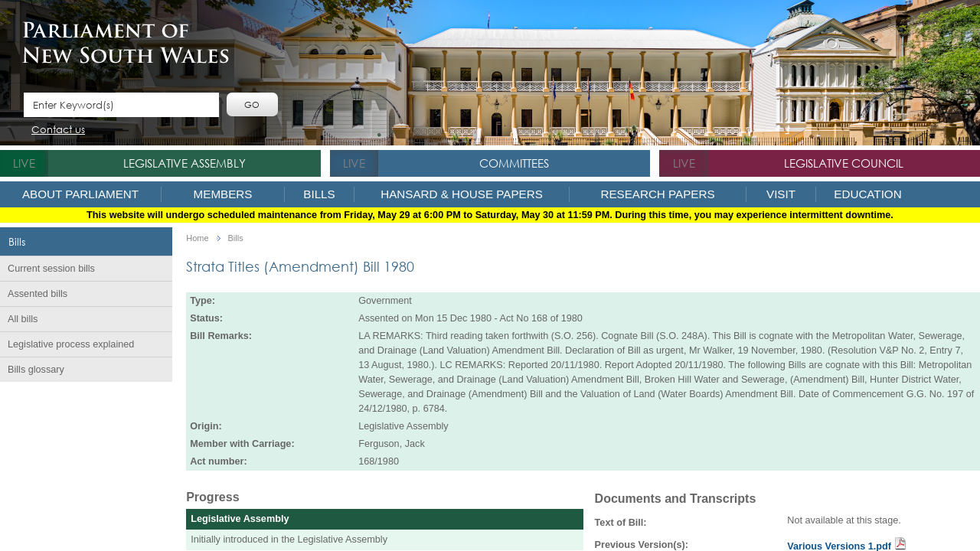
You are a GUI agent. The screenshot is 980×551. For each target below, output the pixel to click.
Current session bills (51, 269)
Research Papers (657, 194)
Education (867, 194)
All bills (23, 319)
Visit (781, 194)
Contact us (58, 130)
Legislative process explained (71, 344)
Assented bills (38, 294)
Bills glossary (36, 370)
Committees (514, 163)
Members (223, 194)
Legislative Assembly (185, 163)
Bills (319, 194)
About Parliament (80, 194)
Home (197, 238)
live (24, 163)
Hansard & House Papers (462, 194)
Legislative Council (844, 163)
